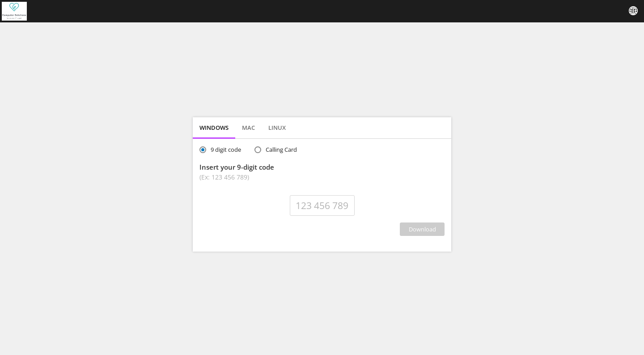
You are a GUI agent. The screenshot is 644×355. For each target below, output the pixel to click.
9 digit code (226, 150)
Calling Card (281, 150)
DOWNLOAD (422, 229)
